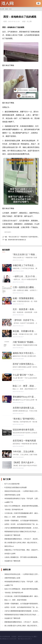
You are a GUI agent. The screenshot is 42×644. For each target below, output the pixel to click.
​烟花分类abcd (9, 546)
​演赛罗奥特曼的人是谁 (12, 495)
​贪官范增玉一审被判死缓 (24, 441)
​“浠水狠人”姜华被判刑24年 (25, 419)
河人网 (2, 9)
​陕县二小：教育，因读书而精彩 (16, 517)
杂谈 (6, 9)
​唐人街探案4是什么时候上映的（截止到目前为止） (22, 543)
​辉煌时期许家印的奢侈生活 (17, 240)
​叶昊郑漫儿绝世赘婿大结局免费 (16, 488)
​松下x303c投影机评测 (12, 484)
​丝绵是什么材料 (10, 554)
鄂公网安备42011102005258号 (8, 639)
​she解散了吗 (9, 502)
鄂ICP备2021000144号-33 (25, 639)
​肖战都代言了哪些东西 (12, 535)
